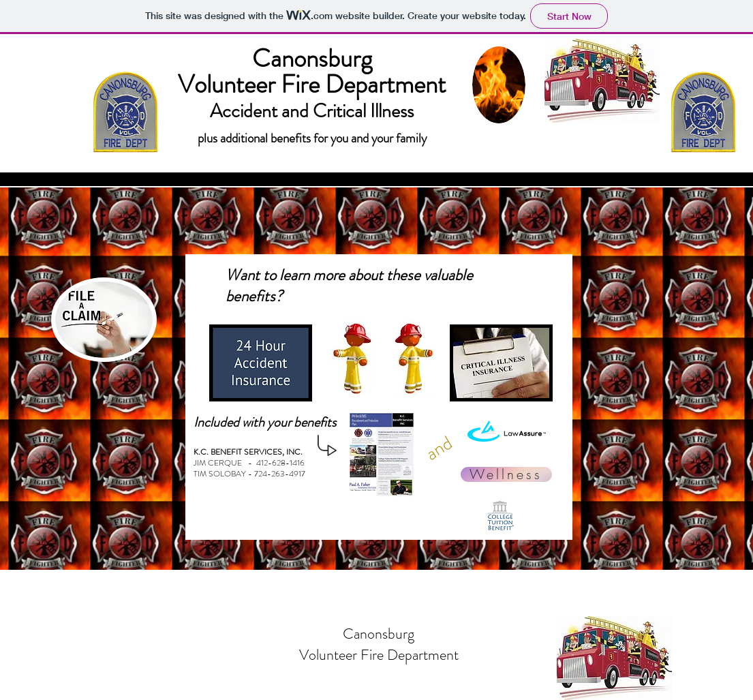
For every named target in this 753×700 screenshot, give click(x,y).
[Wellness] (506, 474)
